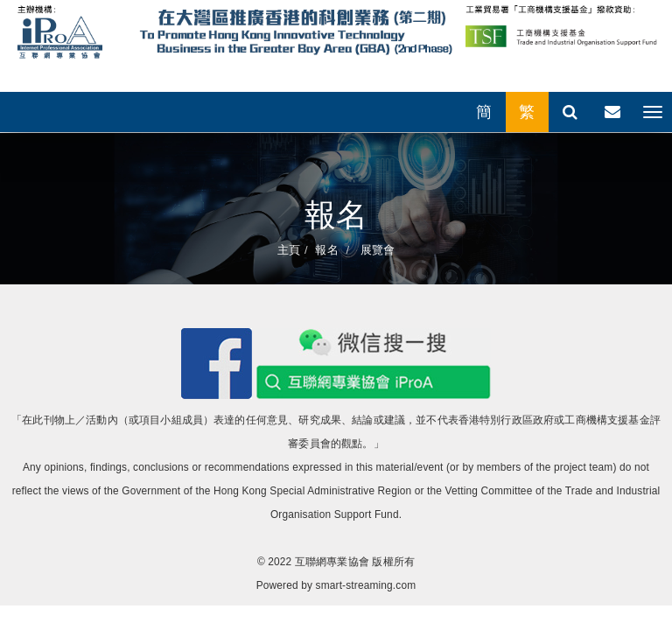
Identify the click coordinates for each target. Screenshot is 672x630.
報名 (326, 250)
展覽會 (376, 250)
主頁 (289, 250)
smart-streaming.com (366, 585)
